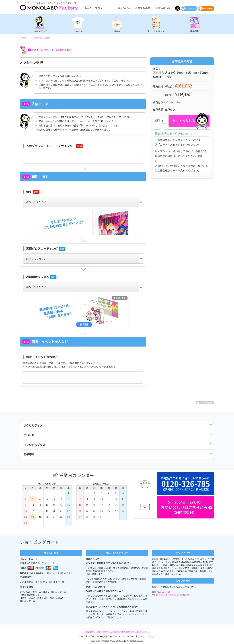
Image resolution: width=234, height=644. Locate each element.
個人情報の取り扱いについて (135, 631)
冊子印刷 (195, 31)
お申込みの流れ (144, 8)
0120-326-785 (163, 592)
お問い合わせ (163, 8)
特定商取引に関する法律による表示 (102, 631)
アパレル (78, 31)
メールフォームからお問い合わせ (173, 594)
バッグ (117, 31)
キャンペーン (125, 8)
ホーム (88, 8)
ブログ (98, 8)
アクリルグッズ (39, 31)
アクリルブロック (41, 37)
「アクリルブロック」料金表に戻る (51, 50)
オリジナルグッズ (156, 31)
